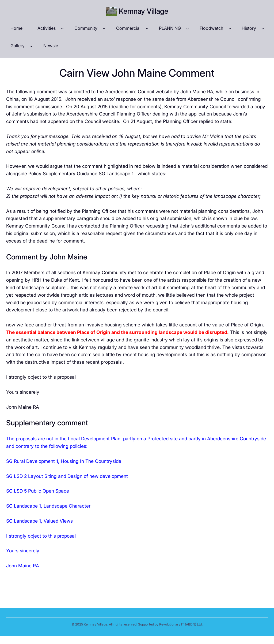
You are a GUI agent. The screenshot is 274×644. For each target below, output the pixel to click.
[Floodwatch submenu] (230, 28)
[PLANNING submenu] (188, 28)
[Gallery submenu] (31, 46)
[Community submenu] (104, 28)
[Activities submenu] (62, 28)
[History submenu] (263, 28)
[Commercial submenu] (147, 28)
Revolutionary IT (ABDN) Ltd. (181, 624)
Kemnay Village (144, 11)
